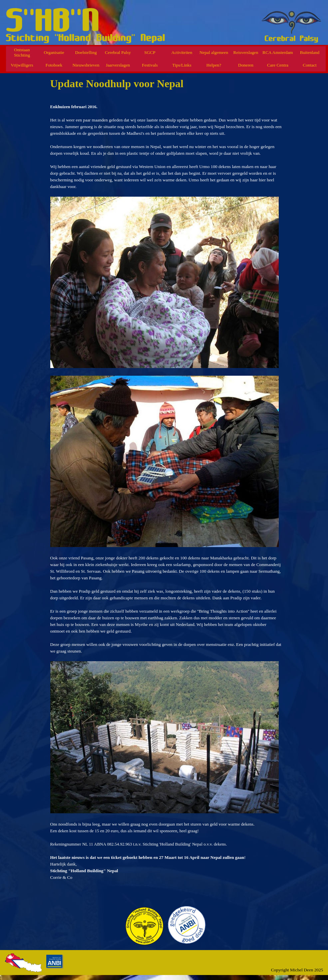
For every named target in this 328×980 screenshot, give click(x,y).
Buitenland (310, 52)
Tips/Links (182, 65)
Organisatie (54, 52)
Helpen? (214, 65)
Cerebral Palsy (118, 52)
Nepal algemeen (214, 52)
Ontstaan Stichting (22, 52)
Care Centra (278, 65)
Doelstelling (86, 52)
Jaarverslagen (118, 65)
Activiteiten (182, 52)
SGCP (150, 52)
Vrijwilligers (22, 65)
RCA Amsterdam (278, 52)
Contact (310, 65)
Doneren (246, 65)
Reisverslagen (246, 52)
